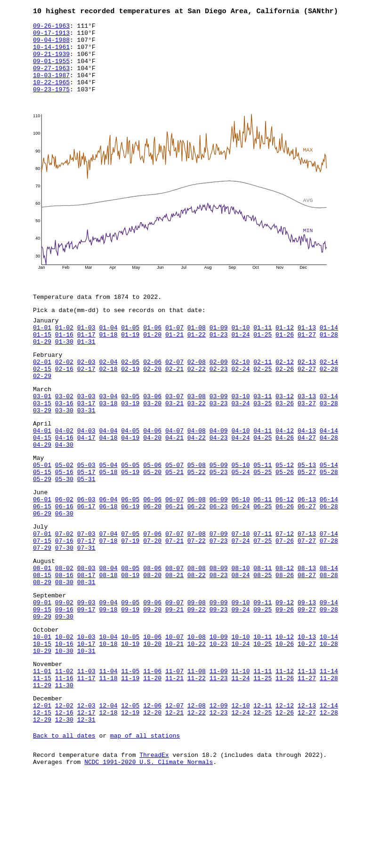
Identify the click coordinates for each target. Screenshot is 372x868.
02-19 (130, 396)
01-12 (285, 348)
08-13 (307, 628)
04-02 (64, 468)
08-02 (64, 628)
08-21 (174, 636)
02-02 (64, 388)
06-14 (329, 548)
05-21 (174, 516)
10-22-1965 (51, 96)
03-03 (86, 428)
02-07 (174, 388)
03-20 (152, 436)
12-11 (263, 788)
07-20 (152, 596)
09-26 (285, 676)
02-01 (42, 388)
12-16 (64, 796)
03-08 (197, 428)
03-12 (285, 428)
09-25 (263, 676)
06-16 (64, 556)
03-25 (263, 436)
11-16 (64, 756)
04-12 (285, 468)
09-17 (86, 676)
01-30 (64, 365)
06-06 (152, 548)
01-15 (42, 356)
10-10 (240, 708)
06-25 (263, 556)
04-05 (130, 468)
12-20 (152, 796)
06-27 (307, 556)
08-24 (240, 636)
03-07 (174, 428)
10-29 (42, 725)
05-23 (219, 516)
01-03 (86, 348)
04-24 (240, 476)
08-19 (130, 636)
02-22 (197, 396)
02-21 (174, 396)
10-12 (285, 708)
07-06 (152, 588)
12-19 (130, 796)
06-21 (174, 556)
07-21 (174, 596)
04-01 (42, 468)
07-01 (42, 588)
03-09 (219, 428)
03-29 (42, 445)
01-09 (219, 348)
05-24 (240, 516)
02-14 (329, 388)
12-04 (108, 788)
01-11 (263, 348)
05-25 (263, 516)
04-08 (197, 468)
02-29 (42, 405)
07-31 (86, 605)
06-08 (197, 548)
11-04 (108, 748)
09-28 (329, 676)
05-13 (307, 508)
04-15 (42, 476)
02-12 (285, 388)
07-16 (64, 596)
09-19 (130, 676)
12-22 (197, 796)
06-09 (219, 548)
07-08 (197, 588)
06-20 (152, 556)
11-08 (197, 748)
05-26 (285, 516)
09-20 (152, 676)
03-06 (152, 428)
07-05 (130, 588)
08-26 (285, 636)
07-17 (86, 596)
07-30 (64, 605)
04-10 (240, 468)
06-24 (240, 556)
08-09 (219, 628)
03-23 (219, 436)
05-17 (86, 516)
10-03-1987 (51, 87)
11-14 (329, 748)
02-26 (285, 396)
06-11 (263, 548)
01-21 (174, 356)
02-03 (86, 388)
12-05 (130, 788)
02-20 (152, 396)
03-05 (130, 428)
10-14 (329, 708)
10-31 (86, 725)
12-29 (42, 805)
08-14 (329, 628)
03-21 (174, 436)
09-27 (307, 676)
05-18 (108, 516)
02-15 (42, 396)
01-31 (86, 365)
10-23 (219, 716)
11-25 (263, 756)
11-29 (42, 765)
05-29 (42, 525)
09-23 (219, 676)
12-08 (197, 788)
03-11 (263, 428)
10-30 (64, 725)
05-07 (174, 508)
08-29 (42, 645)
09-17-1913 (51, 36)
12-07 (174, 788)
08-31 (86, 645)
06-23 (219, 556)
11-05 (130, 748)
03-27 (307, 436)
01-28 (329, 356)
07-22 (197, 596)
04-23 (219, 476)
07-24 (240, 596)
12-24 (240, 796)
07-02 (64, 588)
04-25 (263, 476)
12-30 (64, 805)
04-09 (219, 468)
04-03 (86, 468)
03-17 (86, 436)
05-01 (42, 508)
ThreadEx (154, 843)
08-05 (130, 628)
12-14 (329, 788)
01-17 (86, 356)
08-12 (285, 628)
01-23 (219, 356)
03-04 (108, 428)
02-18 (108, 396)
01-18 (108, 356)
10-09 (219, 708)
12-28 (329, 796)
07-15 (42, 596)
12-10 (240, 788)
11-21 (174, 756)
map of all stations (145, 822)
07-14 (329, 588)
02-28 (329, 396)
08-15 (42, 636)
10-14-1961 (51, 53)
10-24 (240, 716)
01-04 (108, 348)
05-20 (152, 516)
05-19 (130, 516)
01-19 (130, 356)
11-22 (197, 756)
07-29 (42, 605)
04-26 (285, 476)
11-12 (285, 748)
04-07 (174, 468)
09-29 (42, 685)
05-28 (329, 516)
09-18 (108, 676)
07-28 (329, 596)
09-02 (64, 668)
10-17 (86, 716)
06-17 (86, 556)
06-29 (42, 565)
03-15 (42, 436)
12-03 (86, 788)
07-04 (108, 588)
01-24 (240, 356)
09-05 (130, 668)
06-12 (285, 548)
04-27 (307, 476)
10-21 (174, 716)
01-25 (263, 356)
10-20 (152, 716)
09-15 (42, 676)
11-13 (307, 748)
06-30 (64, 565)
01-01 (42, 348)
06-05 (130, 548)
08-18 (108, 636)
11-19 (130, 756)
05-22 (197, 516)
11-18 (108, 756)
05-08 (197, 508)
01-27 (307, 356)
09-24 (240, 676)
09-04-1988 (51, 45)
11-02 (64, 748)
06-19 (130, 556)
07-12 (285, 588)
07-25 (263, 596)
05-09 (219, 508)
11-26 (285, 756)
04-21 (174, 476)
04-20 (152, 476)
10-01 (42, 708)
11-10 (240, 748)
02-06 (152, 388)
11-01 (42, 748)
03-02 (64, 428)
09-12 (285, 668)
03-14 (329, 428)
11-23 (219, 756)
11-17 (86, 756)
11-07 (174, 748)
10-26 (285, 716)
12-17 (86, 796)
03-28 (329, 436)
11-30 (64, 765)
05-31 (86, 525)
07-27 (307, 596)
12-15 (42, 796)
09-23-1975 (51, 104)
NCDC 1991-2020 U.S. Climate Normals (149, 852)
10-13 (307, 708)
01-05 (130, 348)
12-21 (174, 796)
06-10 (240, 548)
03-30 (64, 445)
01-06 (152, 348)
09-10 (240, 668)
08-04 (108, 628)
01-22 (197, 356)
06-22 (197, 556)
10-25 (263, 716)
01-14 (329, 348)
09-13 (307, 668)
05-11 (263, 508)
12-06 (152, 788)
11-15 (42, 756)
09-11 (263, 668)
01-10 (240, 348)
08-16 (64, 636)
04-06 (152, 468)
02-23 (219, 396)
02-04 (108, 388)
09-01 (42, 668)
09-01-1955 (51, 70)
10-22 (197, 716)
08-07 (174, 628)
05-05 (130, 508)
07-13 (307, 588)
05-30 (64, 525)
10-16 (64, 716)
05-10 (240, 508)
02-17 (86, 396)
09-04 (108, 668)
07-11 (263, 588)
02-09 (219, 388)
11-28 (329, 756)
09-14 (329, 668)
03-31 (86, 445)
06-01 (42, 548)
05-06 (152, 508)
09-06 (152, 668)
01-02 (64, 348)
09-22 (197, 676)
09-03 (86, 668)
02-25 (263, 396)
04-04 (108, 468)
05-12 (285, 508)
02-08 (197, 388)
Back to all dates (64, 822)
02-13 (307, 388)
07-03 (86, 588)
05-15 (42, 516)
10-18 (108, 716)
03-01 (42, 428)
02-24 (240, 396)
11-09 (219, 748)
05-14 (329, 508)
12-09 (219, 788)
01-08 (197, 348)
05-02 (64, 508)
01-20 (152, 356)
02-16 (64, 396)
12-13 (307, 788)
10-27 (307, 716)
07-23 (219, 596)
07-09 (219, 588)
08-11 (263, 628)
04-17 (86, 476)
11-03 (86, 748)
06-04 (108, 548)
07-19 (130, 596)
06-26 (285, 556)
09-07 (174, 668)
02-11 (263, 388)
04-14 (329, 468)
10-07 (174, 708)
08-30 (64, 645)
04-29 (42, 485)
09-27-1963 (51, 79)
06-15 (42, 556)
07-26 (285, 596)
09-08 (197, 668)
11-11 (263, 748)
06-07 (174, 548)
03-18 (108, 436)
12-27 (307, 796)
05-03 (86, 508)
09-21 (174, 676)
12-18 (108, 796)
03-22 (197, 436)
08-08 (197, 628)
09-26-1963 (51, 28)
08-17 (86, 636)
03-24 (240, 436)
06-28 (329, 556)
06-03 (86, 548)
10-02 (64, 708)
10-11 (263, 708)
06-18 (108, 556)
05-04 (108, 508)
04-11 (263, 468)
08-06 (152, 628)
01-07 (174, 348)
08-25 (263, 636)
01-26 (285, 356)
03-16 (64, 436)
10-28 (329, 716)
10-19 (130, 716)
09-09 (219, 668)
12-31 (86, 805)
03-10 (240, 428)
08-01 (42, 628)
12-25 (263, 796)
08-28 (329, 636)
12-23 (219, 796)
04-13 (307, 468)
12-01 (42, 788)
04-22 (197, 476)
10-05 (130, 708)
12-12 (285, 788)
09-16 (64, 676)
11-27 (307, 756)
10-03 (86, 708)
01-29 (42, 365)
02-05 (130, 388)
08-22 (197, 636)
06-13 (307, 548)
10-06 (152, 708)
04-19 (130, 476)
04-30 (64, 485)
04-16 (64, 476)
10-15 (42, 716)
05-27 (307, 516)
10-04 (108, 708)
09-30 (64, 685)
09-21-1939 (51, 62)
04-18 (108, 476)
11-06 (152, 748)
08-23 (219, 636)
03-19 (130, 436)
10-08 (197, 708)
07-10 (240, 588)
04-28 (329, 476)
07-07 (174, 588)
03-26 (285, 436)
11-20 (152, 756)
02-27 (307, 396)
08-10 (240, 628)
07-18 (108, 596)
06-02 (64, 548)
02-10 (240, 388)
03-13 (307, 428)
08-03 (86, 628)
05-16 (64, 516)
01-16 (64, 356)
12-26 (285, 796)
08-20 (152, 636)
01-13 (307, 348)
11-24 (240, 756)
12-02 (64, 788)
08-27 (307, 636)
